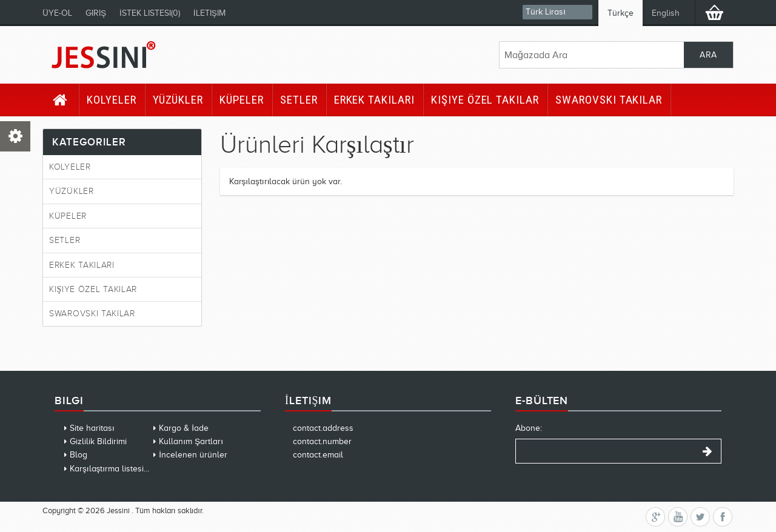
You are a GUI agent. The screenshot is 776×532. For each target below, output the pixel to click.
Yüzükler (178, 100)
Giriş (96, 13)
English (666, 13)
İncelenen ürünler (193, 455)
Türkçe (620, 13)
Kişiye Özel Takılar (485, 100)
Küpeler (242, 100)
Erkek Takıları (374, 100)
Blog (79, 455)
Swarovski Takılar (609, 100)
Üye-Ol (57, 13)
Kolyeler (112, 100)
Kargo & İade (184, 428)
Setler (299, 100)
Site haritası (92, 428)
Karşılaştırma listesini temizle (125, 469)
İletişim (209, 13)
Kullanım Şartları (191, 441)
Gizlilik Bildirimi (98, 441)
